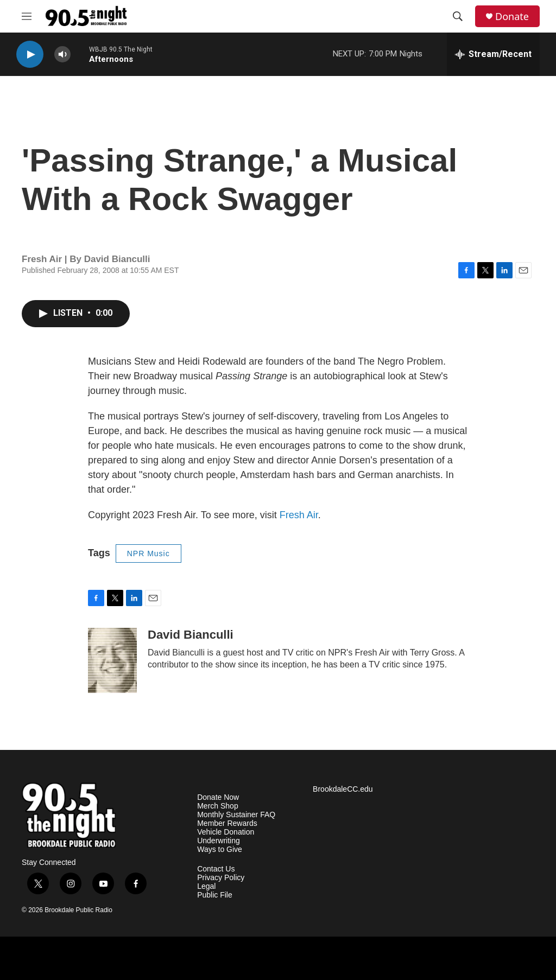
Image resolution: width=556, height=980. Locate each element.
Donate (512, 17)
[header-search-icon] (458, 16)
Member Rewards (227, 823)
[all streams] (493, 54)
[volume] (62, 55)
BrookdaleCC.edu (343, 789)
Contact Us (216, 869)
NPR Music (149, 553)
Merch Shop (217, 806)
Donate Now (218, 797)
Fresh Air (299, 515)
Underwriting (219, 841)
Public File (215, 895)
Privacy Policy (221, 878)
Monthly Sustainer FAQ (236, 815)
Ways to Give (220, 849)
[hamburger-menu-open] (27, 16)
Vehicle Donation (226, 832)
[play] (30, 55)
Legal (206, 886)
